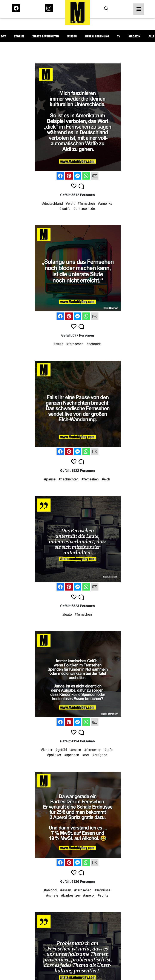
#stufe (58, 344)
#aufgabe (100, 755)
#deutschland (52, 204)
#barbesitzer (71, 895)
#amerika (105, 204)
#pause (50, 479)
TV (119, 36)
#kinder (47, 750)
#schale (52, 895)
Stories (19, 36)
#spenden (72, 755)
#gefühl (61, 750)
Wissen (72, 36)
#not (86, 755)
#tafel (109, 750)
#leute (67, 615)
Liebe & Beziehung (97, 36)
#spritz (103, 895)
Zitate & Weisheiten (46, 36)
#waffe (65, 209)
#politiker (54, 755)
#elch (106, 479)
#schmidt (94, 344)
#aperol (89, 895)
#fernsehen (86, 204)
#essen (76, 750)
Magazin (134, 36)
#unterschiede (84, 209)
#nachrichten (68, 479)
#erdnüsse (102, 890)
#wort (70, 204)
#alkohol (51, 890)
